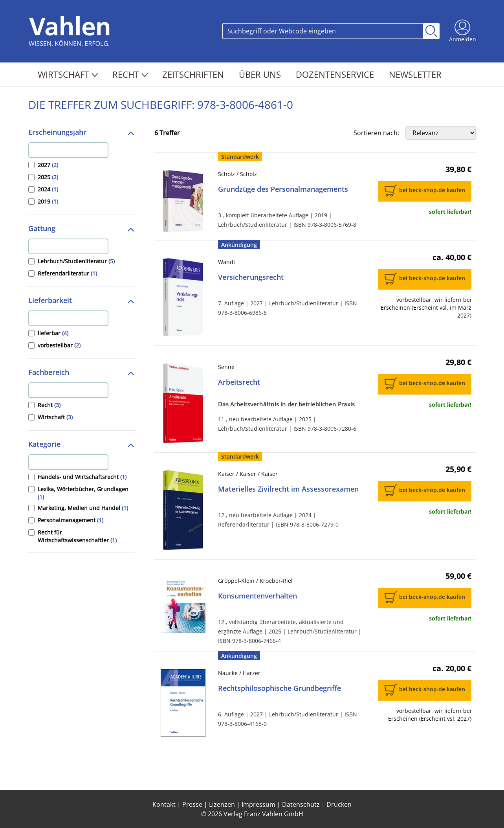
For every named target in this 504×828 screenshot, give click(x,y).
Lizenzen (222, 804)
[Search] (323, 31)
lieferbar (53, 333)
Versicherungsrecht (251, 277)
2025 (48, 177)
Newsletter (415, 74)
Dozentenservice (336, 74)
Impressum (258, 804)
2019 (48, 201)
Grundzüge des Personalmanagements (283, 189)
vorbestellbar (59, 345)
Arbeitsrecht (239, 382)
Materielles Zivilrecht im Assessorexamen (288, 489)
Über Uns (261, 74)
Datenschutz (301, 804)
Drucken (339, 804)
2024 (48, 189)
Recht (130, 74)
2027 (48, 165)
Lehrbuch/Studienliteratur (76, 261)
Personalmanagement (71, 520)
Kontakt (164, 804)
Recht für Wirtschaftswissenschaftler (77, 536)
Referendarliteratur (67, 273)
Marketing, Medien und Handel (83, 508)
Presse (192, 804)
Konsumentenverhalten (257, 596)
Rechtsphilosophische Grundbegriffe (279, 688)
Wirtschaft (68, 74)
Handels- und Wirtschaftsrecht (82, 477)
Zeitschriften (194, 74)
